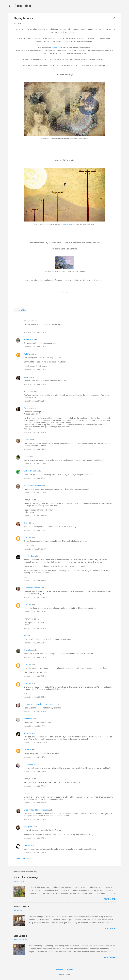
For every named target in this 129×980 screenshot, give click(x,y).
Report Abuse (65, 974)
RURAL (27, 354)
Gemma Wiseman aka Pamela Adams (39, 704)
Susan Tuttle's (58, 47)
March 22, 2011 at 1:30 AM (35, 711)
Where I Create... (22, 907)
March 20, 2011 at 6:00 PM (35, 347)
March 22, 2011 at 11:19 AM (35, 757)
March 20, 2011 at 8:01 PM (35, 449)
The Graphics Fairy (66, 224)
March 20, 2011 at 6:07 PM (35, 370)
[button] (114, 18)
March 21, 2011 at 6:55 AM (35, 549)
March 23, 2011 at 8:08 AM (35, 786)
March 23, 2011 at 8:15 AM (35, 803)
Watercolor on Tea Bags (26, 877)
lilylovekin (28, 650)
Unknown (28, 537)
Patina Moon (23, 6)
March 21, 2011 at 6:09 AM (35, 530)
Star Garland (20, 936)
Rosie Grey (28, 733)
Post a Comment (23, 858)
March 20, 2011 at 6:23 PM (35, 384)
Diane (26, 523)
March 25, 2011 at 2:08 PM (35, 853)
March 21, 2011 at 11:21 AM (35, 597)
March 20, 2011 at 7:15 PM (35, 432)
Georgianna (28, 826)
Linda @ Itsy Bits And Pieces (36, 810)
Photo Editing (20, 310)
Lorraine (27, 845)
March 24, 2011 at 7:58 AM (35, 819)
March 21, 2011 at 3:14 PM (35, 628)
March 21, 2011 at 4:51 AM (35, 516)
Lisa (25, 793)
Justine (27, 456)
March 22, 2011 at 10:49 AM (35, 743)
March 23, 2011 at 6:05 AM (35, 772)
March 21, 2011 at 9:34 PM (35, 676)
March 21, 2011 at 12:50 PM (35, 612)
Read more (110, 899)
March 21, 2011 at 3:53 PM (35, 643)
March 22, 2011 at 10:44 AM (35, 726)
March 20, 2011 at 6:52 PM (35, 401)
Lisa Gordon (29, 556)
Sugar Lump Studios (32, 485)
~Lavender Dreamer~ (33, 588)
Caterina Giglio (30, 764)
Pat (25, 635)
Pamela (27, 408)
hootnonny (28, 719)
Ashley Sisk (28, 339)
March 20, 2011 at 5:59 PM (35, 332)
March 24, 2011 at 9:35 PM (35, 838)
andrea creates (30, 471)
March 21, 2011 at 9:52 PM (35, 697)
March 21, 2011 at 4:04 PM (35, 657)
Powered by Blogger (64, 969)
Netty (26, 377)
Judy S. (27, 440)
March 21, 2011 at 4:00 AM (35, 493)
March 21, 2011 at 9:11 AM (35, 581)
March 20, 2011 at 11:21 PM (35, 464)
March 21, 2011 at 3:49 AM (35, 478)
